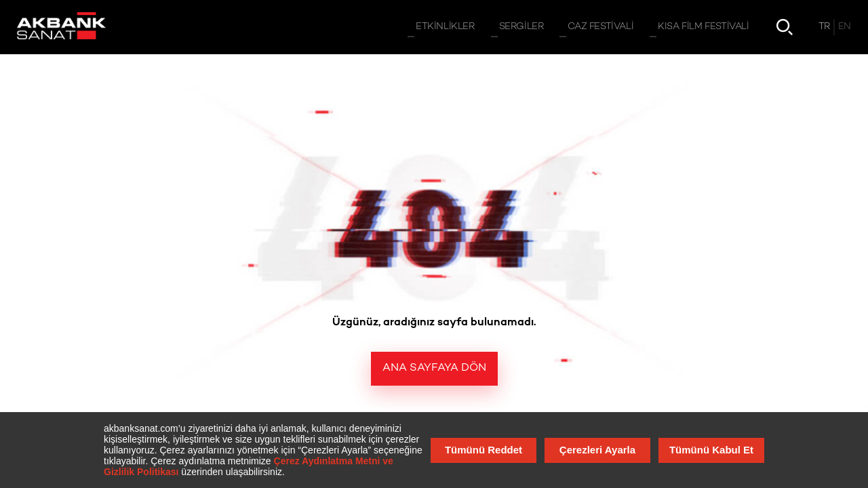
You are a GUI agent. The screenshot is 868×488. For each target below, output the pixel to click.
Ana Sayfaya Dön (434, 368)
